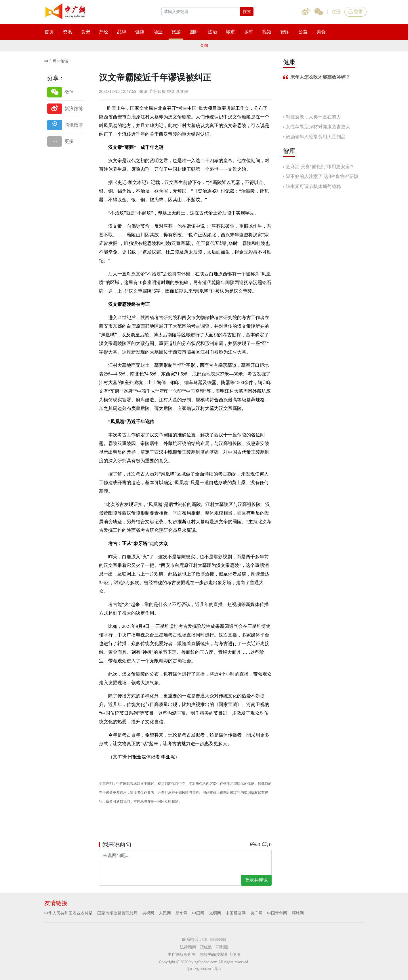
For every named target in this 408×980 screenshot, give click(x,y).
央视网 (148, 913)
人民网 (165, 913)
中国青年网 (277, 913)
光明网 (215, 913)
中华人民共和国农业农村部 (68, 913)
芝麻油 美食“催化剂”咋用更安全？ (320, 167)
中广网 (50, 61)
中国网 (198, 913)
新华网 (182, 913)
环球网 (298, 913)
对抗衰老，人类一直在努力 (313, 117)
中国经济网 (236, 913)
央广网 (256, 913)
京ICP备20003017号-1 (204, 969)
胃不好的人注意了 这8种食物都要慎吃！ (321, 177)
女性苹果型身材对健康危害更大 (318, 127)
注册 (336, 12)
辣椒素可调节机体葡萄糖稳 (313, 186)
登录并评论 (256, 880)
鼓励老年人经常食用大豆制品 (316, 137)
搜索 (247, 11)
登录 (355, 12)
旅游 (64, 61)
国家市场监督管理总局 (117, 913)
